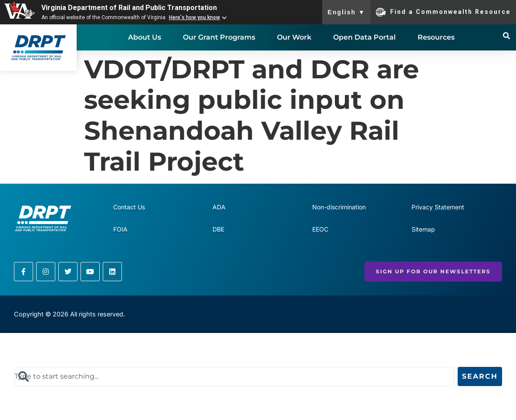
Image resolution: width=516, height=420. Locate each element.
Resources (436, 37)
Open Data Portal (364, 37)
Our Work (294, 37)
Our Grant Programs (219, 37)
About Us (145, 37)
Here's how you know (194, 17)
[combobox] (234, 376)
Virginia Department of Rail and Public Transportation (129, 8)
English (346, 12)
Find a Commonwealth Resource (443, 12)
